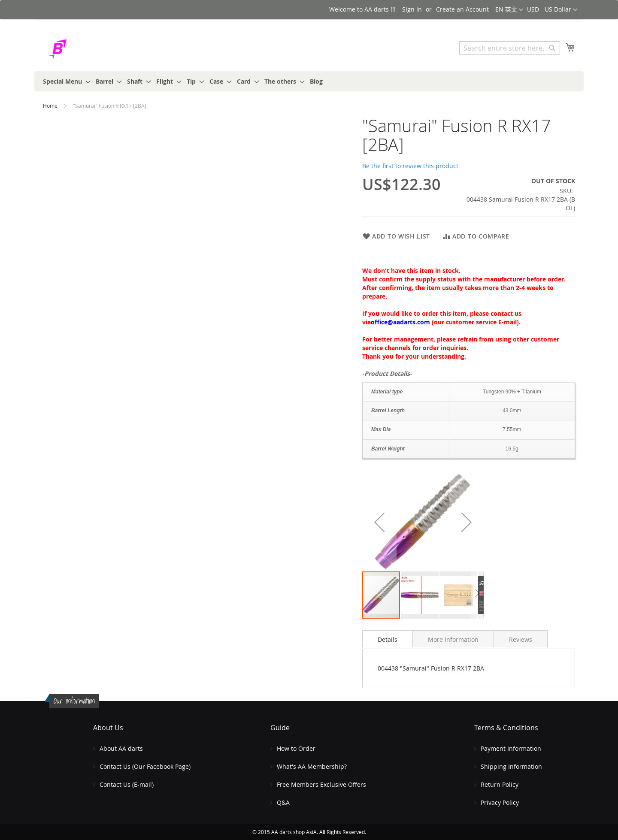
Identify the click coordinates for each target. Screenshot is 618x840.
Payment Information (511, 748)
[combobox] (510, 48)
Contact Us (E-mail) (127, 784)
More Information (453, 639)
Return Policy (500, 784)
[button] (552, 10)
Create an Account (462, 9)
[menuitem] (64, 81)
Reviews (521, 639)
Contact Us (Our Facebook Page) (145, 766)
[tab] (388, 639)
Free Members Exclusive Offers (321, 784)
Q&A (283, 802)
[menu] (309, 81)
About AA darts (121, 748)
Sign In (412, 9)
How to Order (296, 748)
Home (50, 106)
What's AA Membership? (312, 766)
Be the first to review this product (410, 166)
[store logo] (79, 49)
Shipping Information (511, 766)
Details (388, 639)
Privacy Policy (500, 802)
